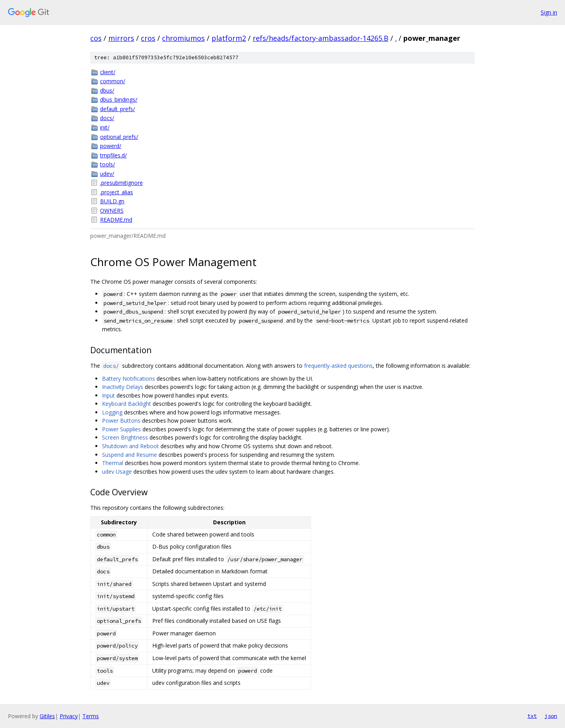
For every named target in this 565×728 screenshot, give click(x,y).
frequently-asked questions (338, 366)
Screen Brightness (125, 437)
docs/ (107, 118)
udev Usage (117, 472)
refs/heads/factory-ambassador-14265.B (321, 38)
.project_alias (117, 192)
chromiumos (183, 38)
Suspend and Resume (129, 455)
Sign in (549, 12)
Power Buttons (121, 421)
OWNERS (112, 211)
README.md (116, 220)
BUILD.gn (112, 201)
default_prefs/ (118, 109)
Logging (112, 412)
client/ (108, 72)
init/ (105, 127)
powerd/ (111, 146)
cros (148, 38)
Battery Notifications (128, 379)
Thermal (113, 463)
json (551, 716)
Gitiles (47, 716)
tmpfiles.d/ (113, 155)
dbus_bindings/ (119, 99)
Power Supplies (121, 429)
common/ (113, 81)
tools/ (108, 164)
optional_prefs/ (119, 137)
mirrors (121, 38)
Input (108, 395)
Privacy (69, 716)
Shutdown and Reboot (130, 446)
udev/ (107, 174)
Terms (91, 716)
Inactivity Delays (123, 387)
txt (532, 716)
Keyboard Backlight (127, 404)
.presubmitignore (121, 183)
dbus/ (107, 90)
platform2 (229, 38)
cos (96, 38)
